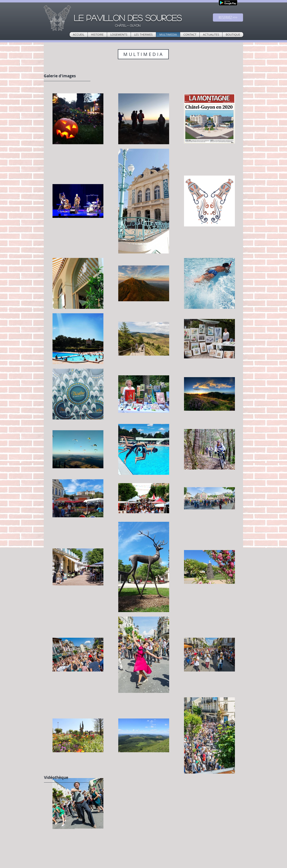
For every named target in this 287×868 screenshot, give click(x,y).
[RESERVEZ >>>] (228, 17)
